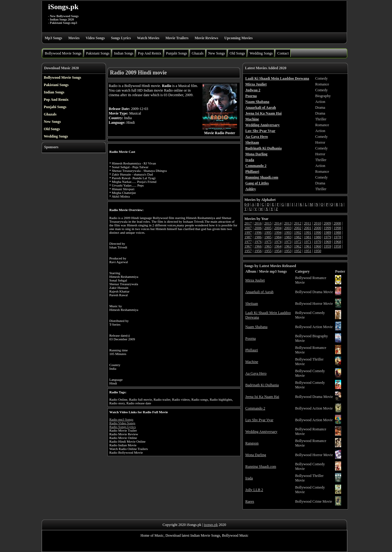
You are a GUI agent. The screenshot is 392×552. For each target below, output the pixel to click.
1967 (248, 246)
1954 (278, 251)
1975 (268, 242)
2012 (298, 223)
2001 (307, 228)
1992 (298, 233)
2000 (318, 228)
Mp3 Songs (53, 38)
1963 (288, 246)
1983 (288, 237)
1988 (337, 233)
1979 (327, 237)
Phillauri (252, 350)
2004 (278, 228)
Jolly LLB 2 (254, 490)
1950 (318, 251)
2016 (258, 223)
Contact (283, 53)
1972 (298, 242)
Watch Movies (148, 38)
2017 (248, 223)
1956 (258, 251)
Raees (250, 501)
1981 (307, 237)
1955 (268, 251)
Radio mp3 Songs (121, 419)
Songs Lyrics (121, 38)
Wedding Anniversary (261, 432)
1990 (318, 233)
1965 (268, 246)
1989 (327, 233)
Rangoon (252, 443)
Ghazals (198, 53)
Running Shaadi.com (261, 467)
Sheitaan (252, 304)
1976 (258, 242)
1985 (268, 237)
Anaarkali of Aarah (259, 292)
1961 (307, 246)
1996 (258, 233)
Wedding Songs (261, 53)
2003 (288, 228)
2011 (307, 223)
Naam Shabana (256, 327)
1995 (268, 233)
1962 (298, 246)
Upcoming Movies (238, 38)
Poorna (251, 338)
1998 (337, 228)
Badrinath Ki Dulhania (262, 385)
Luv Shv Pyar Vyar (259, 420)
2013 (288, 223)
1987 (248, 237)
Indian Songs (124, 53)
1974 (278, 242)
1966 (258, 246)
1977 (248, 242)
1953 (288, 251)
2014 (278, 223)
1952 (298, 251)
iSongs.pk (63, 7)
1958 (337, 246)
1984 (278, 237)
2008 (337, 223)
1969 (327, 242)
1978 (337, 237)
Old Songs (237, 53)
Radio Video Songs (122, 423)
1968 (337, 242)
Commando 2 (255, 408)
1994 (278, 233)
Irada (249, 478)
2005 (268, 228)
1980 (318, 237)
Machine (252, 362)
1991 (307, 233)
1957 (248, 251)
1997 (248, 233)
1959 (327, 246)
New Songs (217, 53)
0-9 (247, 204)
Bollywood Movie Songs (63, 53)
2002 (298, 228)
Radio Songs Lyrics (123, 427)
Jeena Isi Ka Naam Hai (262, 397)
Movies (74, 38)
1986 (258, 237)
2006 (258, 228)
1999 (327, 228)
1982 (298, 237)
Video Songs (95, 38)
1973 (288, 242)
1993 (288, 233)
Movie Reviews (206, 38)
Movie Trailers (177, 38)
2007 (248, 228)
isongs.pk (211, 525)
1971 (307, 242)
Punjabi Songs (177, 53)
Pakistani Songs (98, 53)
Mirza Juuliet (255, 280)
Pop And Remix (150, 53)
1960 (318, 246)
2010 (317, 223)
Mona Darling (256, 455)
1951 (307, 251)
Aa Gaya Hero (256, 373)
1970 (318, 242)
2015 (268, 223)
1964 (278, 246)
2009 (327, 223)
